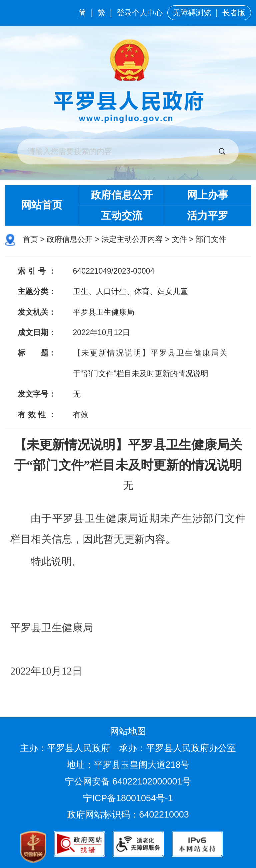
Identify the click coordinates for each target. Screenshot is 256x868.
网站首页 (42, 205)
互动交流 (122, 216)
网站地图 (128, 731)
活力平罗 (208, 216)
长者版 (234, 13)
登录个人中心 (140, 13)
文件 (179, 239)
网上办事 (208, 195)
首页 (30, 239)
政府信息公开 (122, 195)
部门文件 (211, 239)
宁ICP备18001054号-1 (129, 798)
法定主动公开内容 (132, 239)
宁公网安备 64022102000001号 (128, 781)
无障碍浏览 (192, 13)
